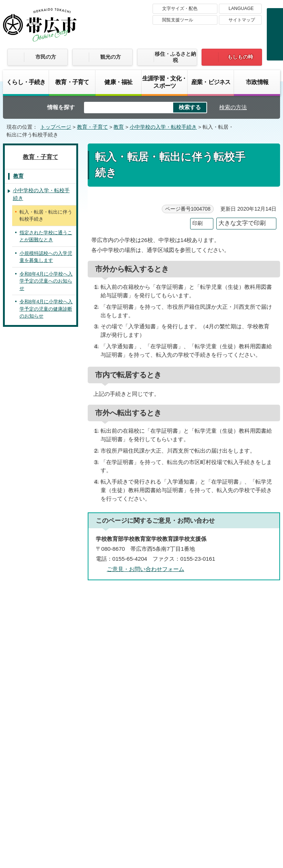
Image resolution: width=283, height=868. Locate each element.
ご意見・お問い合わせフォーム (146, 569)
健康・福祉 (118, 82)
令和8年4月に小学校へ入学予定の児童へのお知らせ (46, 281)
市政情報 (257, 82)
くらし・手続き (26, 82)
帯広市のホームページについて (69, 742)
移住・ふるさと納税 (175, 57)
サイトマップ (242, 20)
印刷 (198, 223)
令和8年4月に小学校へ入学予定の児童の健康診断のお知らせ (46, 309)
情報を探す (61, 107)
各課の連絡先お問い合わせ (225, 797)
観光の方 (111, 57)
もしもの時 (240, 57)
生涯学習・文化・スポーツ (165, 82)
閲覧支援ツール (178, 20)
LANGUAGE (241, 8)
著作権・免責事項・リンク (157, 742)
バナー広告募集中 (141, 647)
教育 (119, 127)
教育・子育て (72, 82)
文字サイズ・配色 (180, 8)
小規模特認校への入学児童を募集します (46, 257)
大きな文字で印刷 (242, 223)
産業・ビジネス (211, 82)
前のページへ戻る (193, 597)
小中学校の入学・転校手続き (163, 127)
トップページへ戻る (251, 597)
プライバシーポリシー (235, 742)
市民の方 (46, 57)
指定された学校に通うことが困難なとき (46, 236)
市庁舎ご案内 (72, 812)
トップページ (56, 127)
